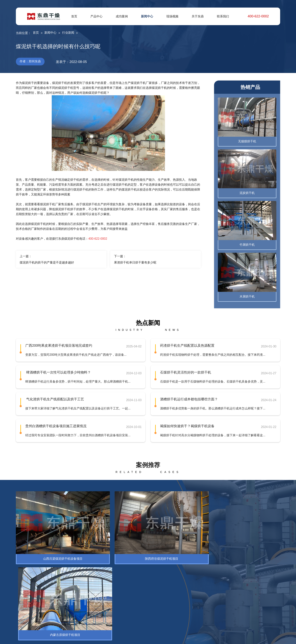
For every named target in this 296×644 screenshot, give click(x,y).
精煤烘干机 (61, 598)
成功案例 (122, 16)
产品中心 (96, 16)
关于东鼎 (198, 16)
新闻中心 (147, 16)
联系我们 (223, 16)
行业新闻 (68, 33)
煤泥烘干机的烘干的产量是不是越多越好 (47, 262)
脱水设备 (22, 598)
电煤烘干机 (61, 604)
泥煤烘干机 (61, 616)
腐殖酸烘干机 (63, 592)
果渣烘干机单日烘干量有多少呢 (135, 262)
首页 (74, 16)
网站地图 (265, 638)
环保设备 (45, 564)
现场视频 (172, 16)
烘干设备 (22, 592)
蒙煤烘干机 (61, 610)
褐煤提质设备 (63, 622)
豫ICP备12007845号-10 (114, 638)
